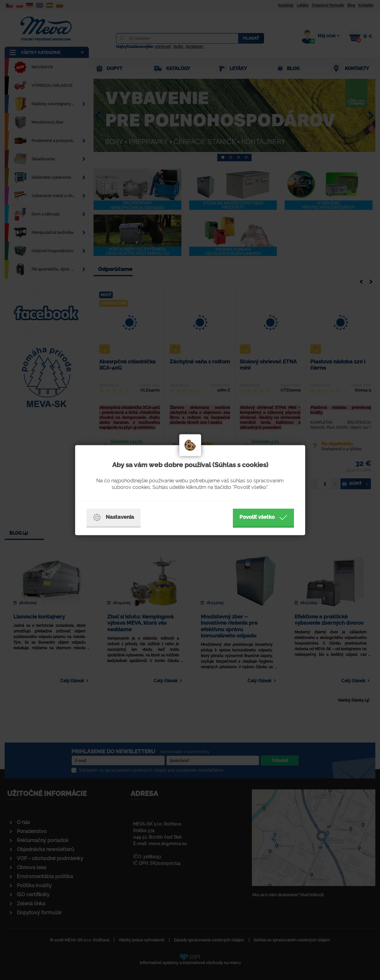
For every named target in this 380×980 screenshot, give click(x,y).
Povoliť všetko (263, 517)
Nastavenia (113, 517)
